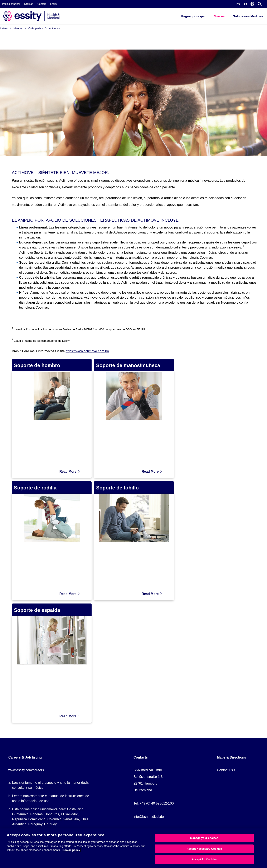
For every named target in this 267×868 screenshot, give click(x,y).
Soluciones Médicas (248, 16)
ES (238, 4)
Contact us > (226, 770)
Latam (6, 28)
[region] (133, 848)
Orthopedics (38, 28)
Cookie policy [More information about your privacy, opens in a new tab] (71, 850)
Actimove (55, 28)
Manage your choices (204, 838)
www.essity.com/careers (26, 770)
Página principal (11, 4)
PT (246, 4)
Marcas (219, 16)
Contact (42, 4)
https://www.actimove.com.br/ (87, 351)
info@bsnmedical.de (149, 817)
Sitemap (29, 4)
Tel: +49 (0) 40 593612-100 (154, 803)
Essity (54, 4)
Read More (70, 471)
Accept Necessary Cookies (204, 849)
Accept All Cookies (204, 859)
